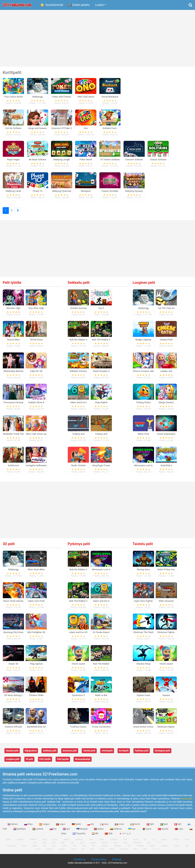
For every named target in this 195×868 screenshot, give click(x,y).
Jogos (61, 824)
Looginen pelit (144, 283)
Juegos (45, 824)
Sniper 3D (13, 664)
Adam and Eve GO (78, 632)
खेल (95, 833)
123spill (176, 839)
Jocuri (120, 824)
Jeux (105, 824)
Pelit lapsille (63, 759)
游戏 (109, 833)
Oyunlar (163, 829)
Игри (112, 849)
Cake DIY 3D (36, 371)
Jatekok (38, 829)
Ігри (132, 829)
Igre (67, 829)
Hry (53, 829)
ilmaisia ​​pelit (186, 799)
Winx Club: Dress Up (36, 434)
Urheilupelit (107, 751)
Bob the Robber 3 (78, 340)
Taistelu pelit (143, 544)
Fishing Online (143, 402)
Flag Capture (36, 664)
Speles (99, 829)
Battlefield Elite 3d (36, 727)
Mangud (82, 829)
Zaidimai (116, 829)
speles (8, 839)
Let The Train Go (166, 308)
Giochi (136, 824)
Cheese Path (166, 340)
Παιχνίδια (79, 833)
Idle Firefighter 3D (36, 632)
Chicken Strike (36, 695)
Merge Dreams (166, 402)
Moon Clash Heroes (13, 601)
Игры (29, 824)
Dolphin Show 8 (36, 402)
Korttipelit (124, 751)
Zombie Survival (78, 308)
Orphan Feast (143, 695)
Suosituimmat (54, 5)
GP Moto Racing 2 (13, 695)
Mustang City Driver (13, 632)
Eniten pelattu (81, 5)
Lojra (179, 829)
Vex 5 (101, 308)
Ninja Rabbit (101, 402)
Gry (91, 824)
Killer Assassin (166, 601)
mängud (20, 839)
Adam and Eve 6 (78, 402)
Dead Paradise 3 (101, 371)
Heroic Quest (78, 664)
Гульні (147, 829)
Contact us (79, 859)
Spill (150, 824)
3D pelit (9, 544)
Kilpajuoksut (31, 751)
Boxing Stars (143, 569)
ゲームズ (125, 833)
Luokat (99, 5)
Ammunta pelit (70, 751)
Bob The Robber (101, 664)
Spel (164, 824)
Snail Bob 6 (166, 465)
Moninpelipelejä (83, 759)
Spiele (77, 824)
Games (13, 824)
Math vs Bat (101, 695)
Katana (166, 695)
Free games (11, 846)
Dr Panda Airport (101, 632)
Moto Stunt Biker (36, 569)
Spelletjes (20, 829)
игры (187, 839)
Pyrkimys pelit (79, 544)
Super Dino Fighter (143, 601)
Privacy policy (99, 859)
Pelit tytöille (12, 283)
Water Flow (143, 434)
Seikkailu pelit (79, 283)
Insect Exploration (166, 434)
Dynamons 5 (78, 695)
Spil (178, 824)
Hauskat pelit (12, 751)
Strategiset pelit (162, 751)
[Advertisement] (97, 38)
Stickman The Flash (143, 632)
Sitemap (117, 859)
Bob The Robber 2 (101, 340)
